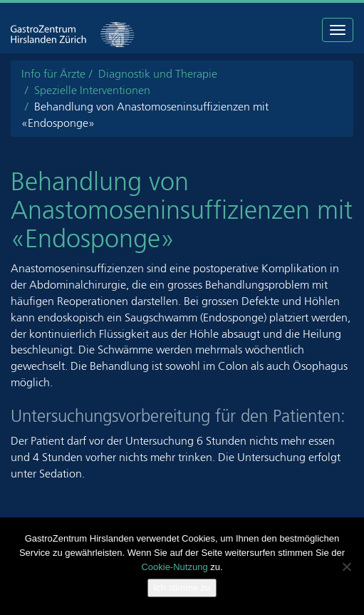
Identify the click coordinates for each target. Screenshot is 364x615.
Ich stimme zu (182, 588)
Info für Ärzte (53, 74)
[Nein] (346, 567)
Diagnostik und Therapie (158, 74)
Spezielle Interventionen (92, 90)
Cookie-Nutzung (174, 567)
